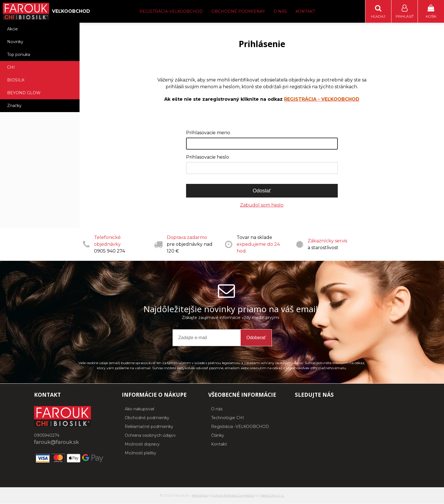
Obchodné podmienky (238, 11)
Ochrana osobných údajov (150, 436)
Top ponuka (19, 55)
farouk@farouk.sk (57, 442)
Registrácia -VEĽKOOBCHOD (240, 427)
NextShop (200, 496)
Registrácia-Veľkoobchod (171, 11)
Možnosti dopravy (142, 444)
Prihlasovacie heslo (208, 157)
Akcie (12, 29)
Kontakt (305, 11)
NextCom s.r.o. (272, 496)
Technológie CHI (228, 418)
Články (218, 436)
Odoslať (262, 191)
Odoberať (256, 338)
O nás (280, 11)
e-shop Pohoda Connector (233, 496)
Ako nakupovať (140, 409)
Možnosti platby (140, 453)
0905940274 (47, 436)
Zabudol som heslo (262, 205)
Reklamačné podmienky (149, 427)
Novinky (15, 42)
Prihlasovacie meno (208, 133)
